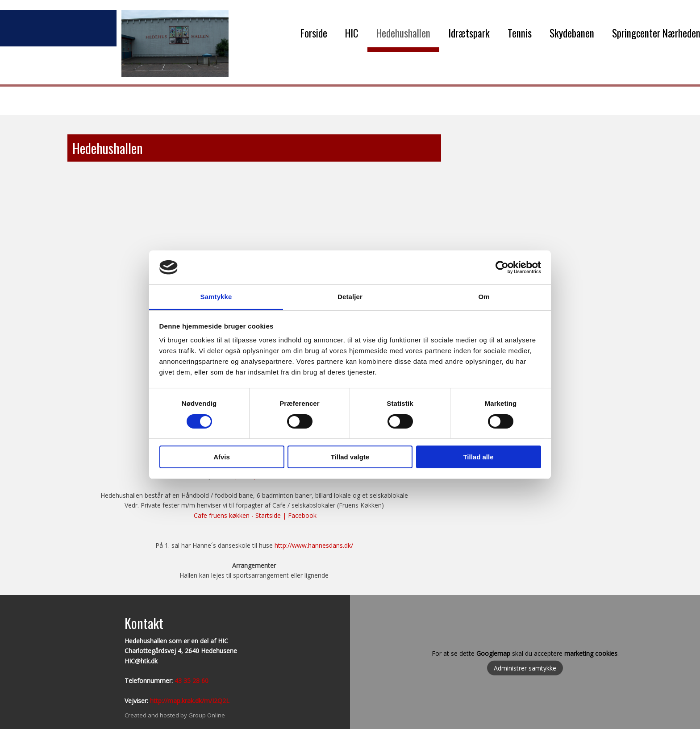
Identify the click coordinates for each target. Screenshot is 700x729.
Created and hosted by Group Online (175, 715)
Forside (314, 33)
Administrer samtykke (525, 668)
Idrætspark (469, 33)
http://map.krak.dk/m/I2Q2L (190, 701)
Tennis (520, 33)
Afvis (222, 457)
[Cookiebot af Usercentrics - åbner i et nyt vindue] (502, 267)
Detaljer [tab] (350, 297)
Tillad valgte (350, 457)
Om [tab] (484, 297)
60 (204, 681)
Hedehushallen (403, 33)
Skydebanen (572, 33)
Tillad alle (478, 457)
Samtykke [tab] (216, 297)
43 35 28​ (187, 681)
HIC (352, 33)
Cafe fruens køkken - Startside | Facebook (255, 515)
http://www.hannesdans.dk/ (314, 545)
